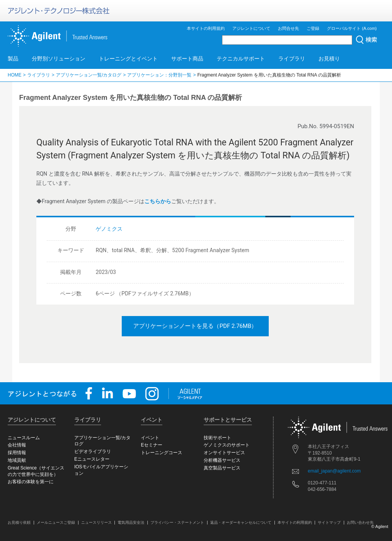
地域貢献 (17, 460)
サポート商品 (187, 59)
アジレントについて (251, 28)
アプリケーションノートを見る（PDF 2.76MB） (195, 326)
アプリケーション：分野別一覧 (159, 75)
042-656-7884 (322, 489)
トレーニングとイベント (128, 59)
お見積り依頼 (19, 522)
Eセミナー (152, 445)
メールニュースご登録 (56, 522)
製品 (13, 59)
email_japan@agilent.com (334, 471)
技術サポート (217, 438)
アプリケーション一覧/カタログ (89, 75)
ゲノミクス (109, 229)
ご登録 (313, 28)
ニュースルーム (24, 438)
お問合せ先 (288, 28)
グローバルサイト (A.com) (352, 28)
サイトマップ (329, 522)
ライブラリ (292, 59)
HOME (15, 75)
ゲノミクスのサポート (227, 445)
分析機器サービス (222, 460)
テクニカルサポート (241, 59)
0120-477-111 (322, 483)
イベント (150, 438)
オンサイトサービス (224, 453)
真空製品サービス (222, 468)
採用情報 (17, 453)
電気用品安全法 (131, 522)
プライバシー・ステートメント (177, 522)
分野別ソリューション (59, 59)
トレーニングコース (162, 453)
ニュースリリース (96, 522)
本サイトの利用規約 (206, 28)
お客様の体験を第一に (31, 482)
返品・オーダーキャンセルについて (241, 522)
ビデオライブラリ (93, 451)
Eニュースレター (92, 459)
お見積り (329, 59)
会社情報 (17, 445)
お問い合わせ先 (360, 522)
